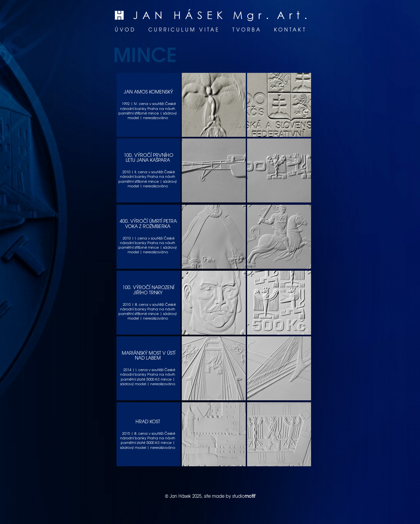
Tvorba (247, 30)
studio (244, 496)
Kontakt (290, 30)
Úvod (125, 30)
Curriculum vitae (184, 30)
